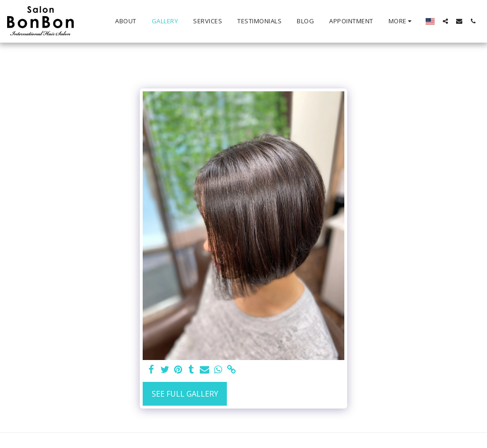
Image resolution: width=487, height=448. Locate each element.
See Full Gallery (185, 394)
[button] (445, 21)
